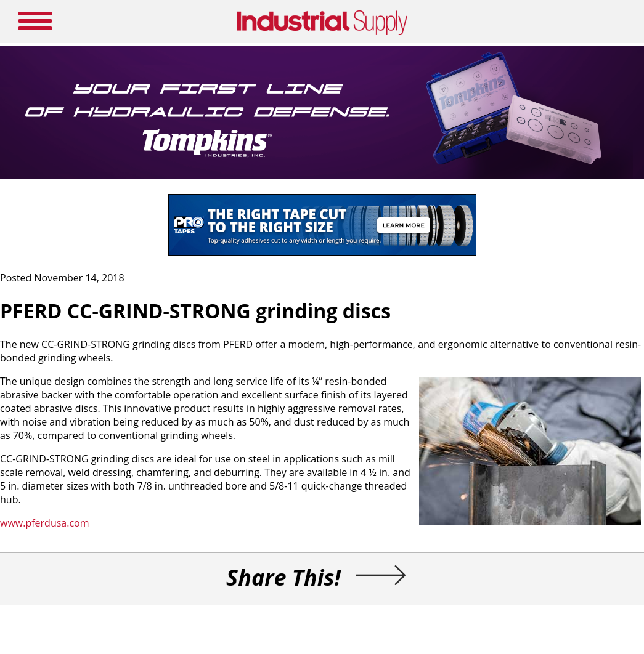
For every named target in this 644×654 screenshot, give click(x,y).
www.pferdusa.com (45, 523)
